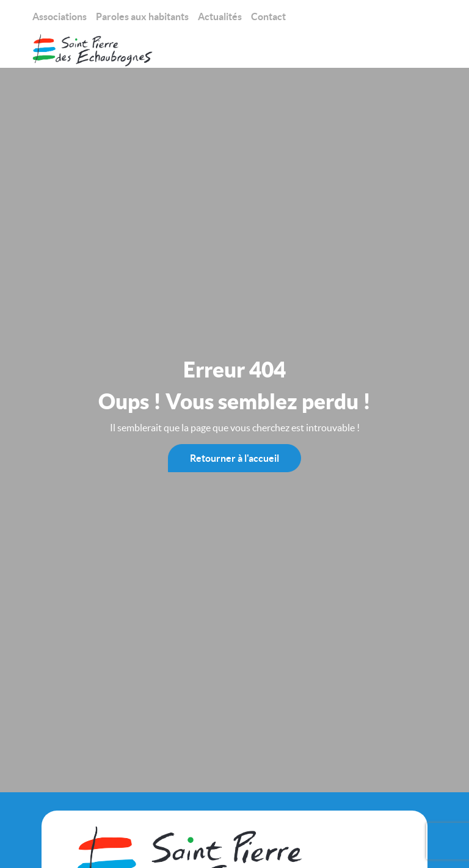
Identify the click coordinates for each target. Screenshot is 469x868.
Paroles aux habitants (142, 16)
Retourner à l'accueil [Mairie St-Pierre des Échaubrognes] (234, 458)
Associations (60, 16)
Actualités (220, 16)
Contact (268, 16)
